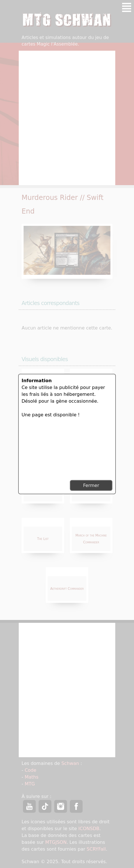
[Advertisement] (46, 448)
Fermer (91, 485)
